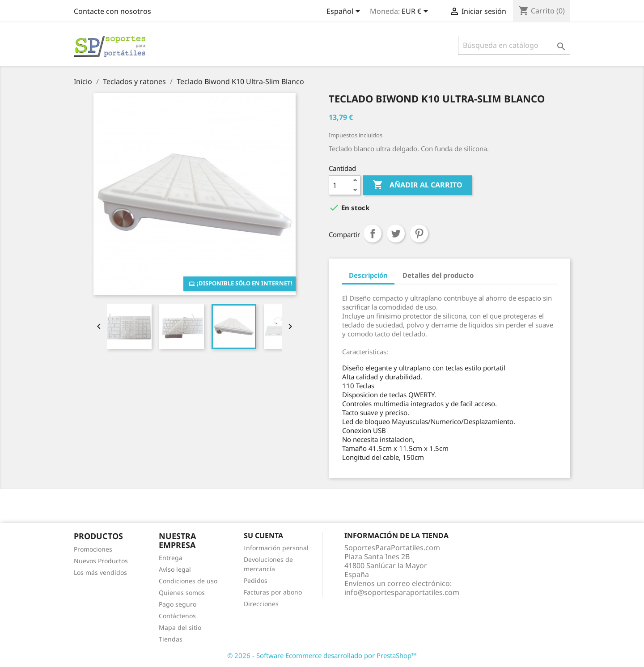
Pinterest (419, 234)
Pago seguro (178, 604)
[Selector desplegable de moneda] (416, 12)
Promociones (93, 549)
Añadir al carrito (417, 185)
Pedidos (256, 580)
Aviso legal (175, 569)
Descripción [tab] (368, 275)
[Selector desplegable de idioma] (345, 12)
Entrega (171, 558)
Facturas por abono (273, 592)
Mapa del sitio (180, 627)
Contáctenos (177, 616)
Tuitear (396, 234)
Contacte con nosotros (112, 11)
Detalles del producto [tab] (438, 275)
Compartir (373, 234)
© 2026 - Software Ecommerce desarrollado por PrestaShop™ (322, 655)
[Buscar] (514, 45)
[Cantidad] (339, 185)
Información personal (276, 548)
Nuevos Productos (101, 561)
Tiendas (171, 639)
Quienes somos (182, 593)
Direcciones (261, 604)
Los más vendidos (100, 572)
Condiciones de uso (188, 581)
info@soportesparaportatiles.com (402, 592)
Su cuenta (263, 535)
